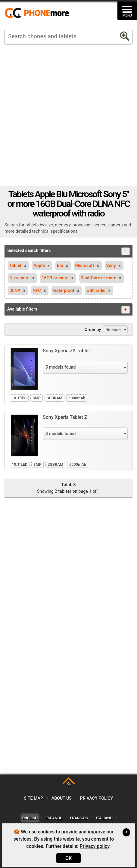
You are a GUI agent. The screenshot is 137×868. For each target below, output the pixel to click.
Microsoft (85, 266)
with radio (96, 291)
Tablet (15, 266)
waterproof (64, 291)
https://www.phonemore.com (39, 13)
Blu (60, 266)
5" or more (19, 278)
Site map (33, 798)
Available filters (68, 310)
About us (62, 798)
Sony (111, 266)
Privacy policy (97, 798)
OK (68, 858)
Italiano (104, 818)
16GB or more (55, 278)
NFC (37, 291)
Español (54, 818)
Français (79, 818)
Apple (39, 266)
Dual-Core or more (98, 278)
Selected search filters (68, 251)
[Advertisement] (66, 115)
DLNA (15, 291)
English (30, 818)
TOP (69, 785)
